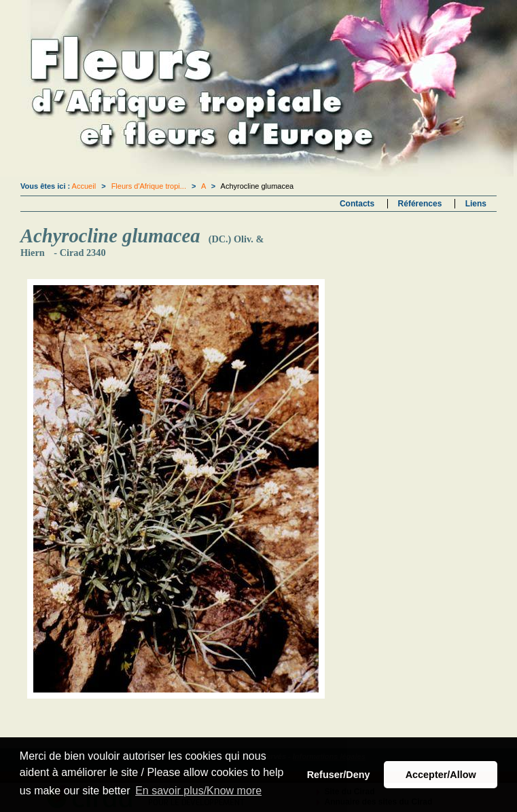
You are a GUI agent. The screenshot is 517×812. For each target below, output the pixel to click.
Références (420, 204)
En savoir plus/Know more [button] (198, 791)
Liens (476, 204)
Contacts (357, 204)
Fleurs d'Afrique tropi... (149, 186)
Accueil (84, 186)
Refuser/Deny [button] (339, 775)
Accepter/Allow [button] (441, 775)
